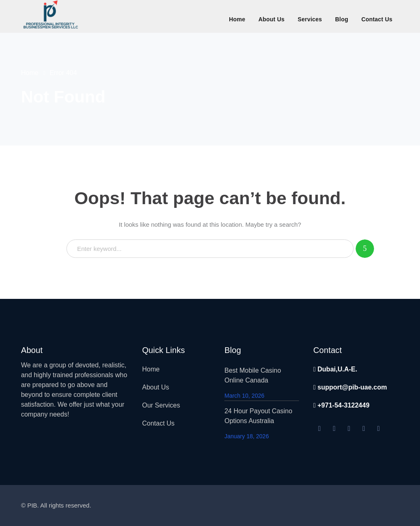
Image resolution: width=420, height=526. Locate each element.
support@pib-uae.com (350, 387)
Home (30, 73)
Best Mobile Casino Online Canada (253, 375)
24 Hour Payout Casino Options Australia (258, 416)
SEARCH (365, 249)
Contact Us (158, 423)
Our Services (161, 405)
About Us (155, 387)
